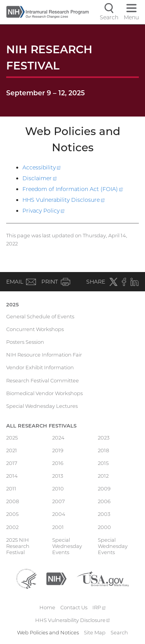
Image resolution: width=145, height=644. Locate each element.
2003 (104, 514)
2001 (58, 527)
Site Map (95, 632)
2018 (103, 450)
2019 (58, 450)
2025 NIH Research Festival (18, 546)
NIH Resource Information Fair (44, 355)
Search (119, 632)
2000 (104, 527)
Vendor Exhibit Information (40, 367)
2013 (58, 476)
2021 (12, 450)
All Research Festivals (41, 426)
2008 (13, 501)
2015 (103, 463)
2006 (104, 501)
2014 (12, 476)
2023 (104, 438)
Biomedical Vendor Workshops (44, 393)
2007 (59, 501)
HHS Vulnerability (64, 200)
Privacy (43, 211)
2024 (58, 438)
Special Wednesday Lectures (42, 406)
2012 (103, 476)
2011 (11, 488)
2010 (58, 488)
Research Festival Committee (43, 380)
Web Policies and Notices (48, 632)
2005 (12, 514)
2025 (13, 304)
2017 (12, 463)
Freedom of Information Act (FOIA (73, 189)
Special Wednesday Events (67, 546)
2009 (104, 488)
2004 (59, 514)
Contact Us (74, 607)
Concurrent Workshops (35, 329)
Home (47, 607)
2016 (58, 463)
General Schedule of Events (40, 316)
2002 (12, 527)
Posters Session (25, 342)
